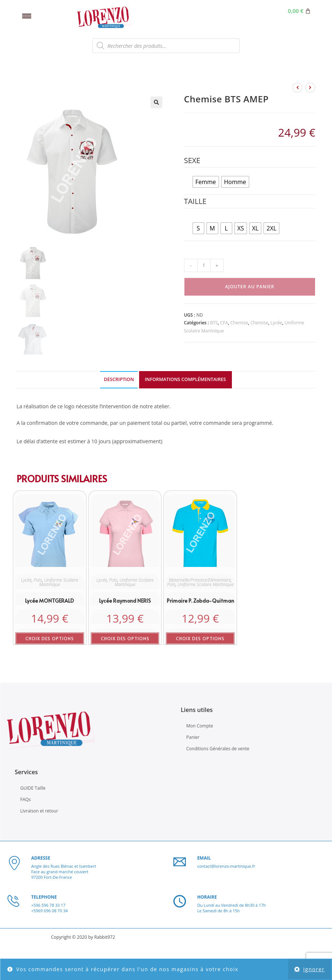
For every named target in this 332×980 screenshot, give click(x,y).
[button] (156, 102)
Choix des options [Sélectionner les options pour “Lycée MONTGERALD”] (50, 639)
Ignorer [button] (314, 969)
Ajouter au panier (250, 287)
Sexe (192, 160)
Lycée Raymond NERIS (125, 601)
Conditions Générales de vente (218, 749)
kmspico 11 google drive (213, 125)
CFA (224, 323)
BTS (214, 323)
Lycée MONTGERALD (50, 601)
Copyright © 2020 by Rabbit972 (83, 938)
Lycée (276, 323)
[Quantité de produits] (204, 265)
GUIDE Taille (33, 789)
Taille (195, 201)
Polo (38, 581)
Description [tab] (119, 380)
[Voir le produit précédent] (297, 88)
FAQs (26, 800)
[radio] (206, 182)
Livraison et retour (39, 812)
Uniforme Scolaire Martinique (59, 583)
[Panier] (299, 11)
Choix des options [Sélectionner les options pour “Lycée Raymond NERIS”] (125, 639)
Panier (193, 738)
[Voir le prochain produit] (310, 88)
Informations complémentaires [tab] (186, 380)
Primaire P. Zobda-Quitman (200, 601)
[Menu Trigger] (27, 16)
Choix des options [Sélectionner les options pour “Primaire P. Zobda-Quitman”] (200, 639)
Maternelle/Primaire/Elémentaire (200, 581)
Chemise (239, 323)
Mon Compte (200, 726)
